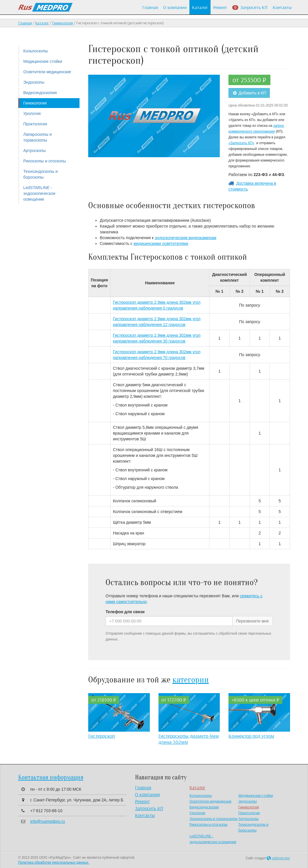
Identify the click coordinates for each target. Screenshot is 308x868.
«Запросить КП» (241, 143)
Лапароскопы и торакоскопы (38, 137)
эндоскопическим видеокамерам (186, 238)
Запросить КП (250, 7)
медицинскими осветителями (161, 243)
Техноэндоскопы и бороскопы (41, 174)
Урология (32, 113)
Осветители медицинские (47, 72)
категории (191, 680)
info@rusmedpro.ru (48, 821)
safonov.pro (281, 858)
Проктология (35, 124)
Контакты (282, 7)
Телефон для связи (125, 612)
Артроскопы (35, 151)
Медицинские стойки (43, 61)
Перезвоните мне (252, 621)
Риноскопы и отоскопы (45, 161)
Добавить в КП (249, 93)
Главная (150, 7)
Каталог (200, 7)
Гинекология (63, 23)
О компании (175, 7)
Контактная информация (51, 778)
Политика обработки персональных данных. (54, 862)
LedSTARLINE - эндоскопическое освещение (39, 193)
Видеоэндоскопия (40, 93)
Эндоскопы (34, 82)
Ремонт (220, 7)
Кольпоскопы (36, 51)
